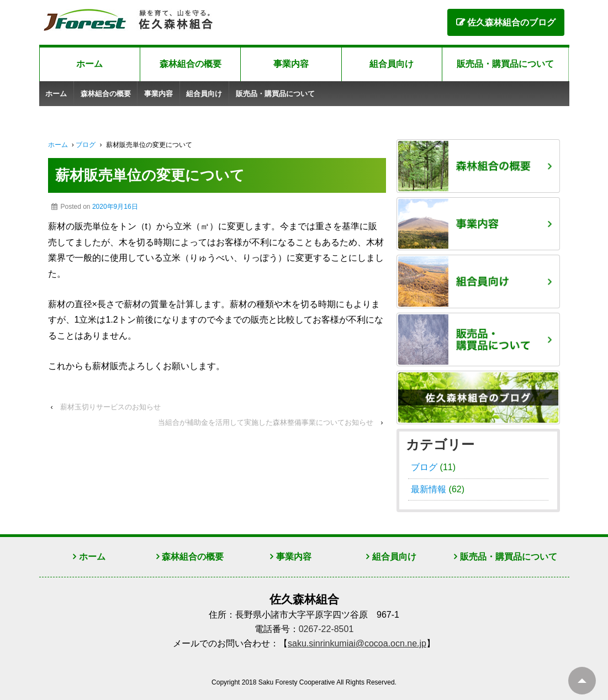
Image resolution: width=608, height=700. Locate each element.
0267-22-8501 (326, 629)
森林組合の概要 (191, 64)
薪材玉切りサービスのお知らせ (110, 407)
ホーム (89, 64)
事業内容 (291, 64)
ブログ (86, 145)
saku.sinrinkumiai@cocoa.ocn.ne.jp (357, 643)
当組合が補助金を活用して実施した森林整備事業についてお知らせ (266, 422)
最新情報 (429, 489)
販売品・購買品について (505, 64)
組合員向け (392, 64)
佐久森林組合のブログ (511, 22)
